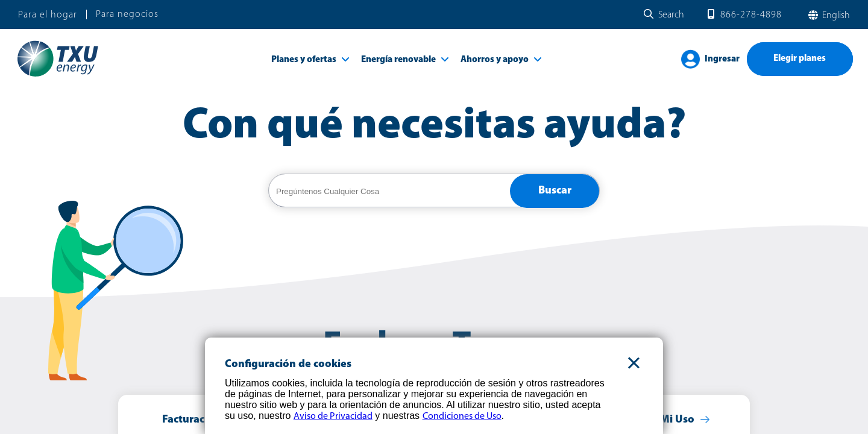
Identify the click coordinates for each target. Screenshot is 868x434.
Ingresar (722, 59)
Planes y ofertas (304, 60)
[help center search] (389, 191)
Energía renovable (398, 60)
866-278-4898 (751, 15)
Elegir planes (800, 59)
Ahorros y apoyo (495, 60)
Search (671, 15)
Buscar (555, 191)
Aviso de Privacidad (333, 417)
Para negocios (127, 14)
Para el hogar (48, 15)
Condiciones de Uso (462, 417)
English (835, 16)
